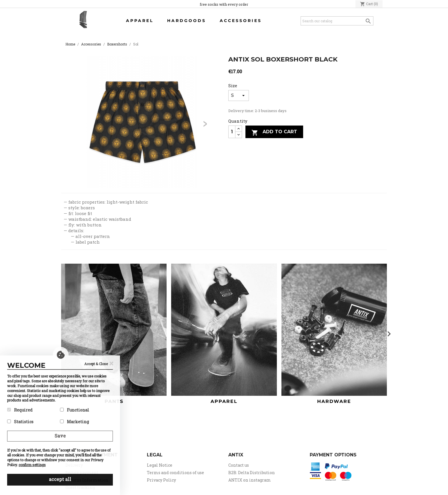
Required (20, 410)
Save (60, 436)
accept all (60, 479)
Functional (75, 410)
